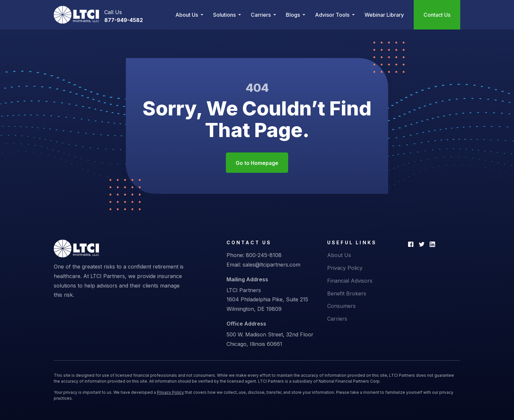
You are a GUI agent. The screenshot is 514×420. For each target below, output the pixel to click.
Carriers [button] (261, 15)
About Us (339, 255)
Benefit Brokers (347, 294)
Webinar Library (384, 15)
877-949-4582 (124, 20)
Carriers (337, 319)
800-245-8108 (264, 255)
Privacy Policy (345, 268)
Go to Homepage (257, 163)
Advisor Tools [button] (333, 15)
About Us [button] (187, 15)
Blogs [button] (294, 15)
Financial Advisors (350, 281)
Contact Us (437, 15)
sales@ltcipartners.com (271, 265)
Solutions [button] (225, 15)
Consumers (341, 306)
